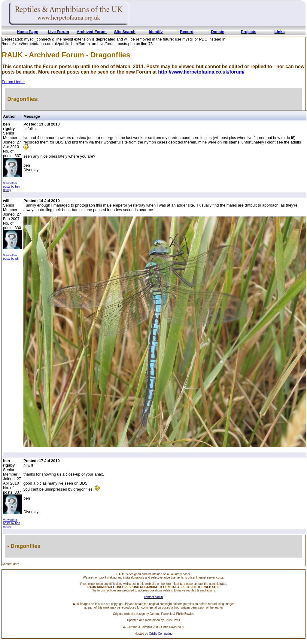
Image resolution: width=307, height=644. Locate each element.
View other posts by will (11, 257)
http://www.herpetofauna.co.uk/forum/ (201, 72)
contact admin (153, 597)
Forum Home (13, 82)
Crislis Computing (161, 634)
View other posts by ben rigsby (12, 187)
